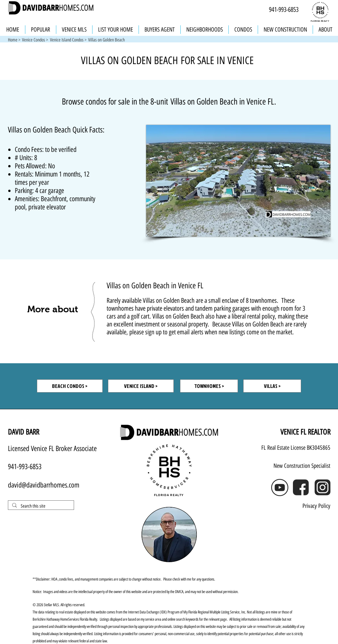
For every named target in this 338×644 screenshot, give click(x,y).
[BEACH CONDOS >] (70, 386)
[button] (106, 40)
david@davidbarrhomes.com (44, 485)
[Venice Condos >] (35, 40)
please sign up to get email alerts (166, 332)
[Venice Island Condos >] (68, 40)
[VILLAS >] (272, 386)
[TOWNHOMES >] (209, 386)
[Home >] (14, 40)
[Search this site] (40, 506)
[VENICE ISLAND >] (141, 386)
